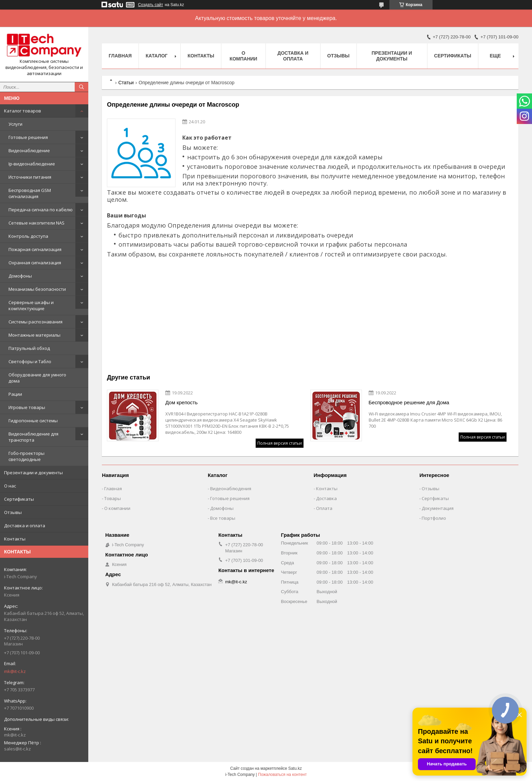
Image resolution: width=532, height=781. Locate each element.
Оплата (324, 508)
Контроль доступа (28, 236)
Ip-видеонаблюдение (32, 164)
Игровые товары (27, 407)
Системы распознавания (35, 322)
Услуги (15, 124)
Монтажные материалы (34, 335)
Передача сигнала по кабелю (41, 210)
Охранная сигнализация (35, 263)
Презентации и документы (33, 473)
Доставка (326, 498)
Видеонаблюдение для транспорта (33, 437)
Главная (120, 56)
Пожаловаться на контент (282, 775)
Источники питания (30, 177)
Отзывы (13, 512)
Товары (113, 498)
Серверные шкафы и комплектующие (31, 305)
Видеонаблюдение (29, 150)
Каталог (157, 56)
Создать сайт (151, 5)
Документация (438, 508)
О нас (10, 486)
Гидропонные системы (33, 421)
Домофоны (20, 276)
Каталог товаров (23, 111)
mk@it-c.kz (15, 671)
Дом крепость (181, 402)
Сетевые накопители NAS (36, 223)
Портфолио (434, 518)
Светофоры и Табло (30, 361)
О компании (243, 56)
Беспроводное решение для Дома (409, 402)
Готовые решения (28, 137)
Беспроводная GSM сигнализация (30, 193)
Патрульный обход (29, 348)
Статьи (126, 83)
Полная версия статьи (280, 443)
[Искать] (81, 87)
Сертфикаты (435, 498)
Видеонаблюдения (231, 489)
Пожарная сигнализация (35, 249)
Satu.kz (295, 768)
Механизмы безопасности (37, 289)
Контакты (15, 539)
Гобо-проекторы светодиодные (26, 456)
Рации (15, 394)
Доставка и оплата (25, 526)
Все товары (223, 518)
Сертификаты (19, 499)
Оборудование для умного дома (37, 378)
